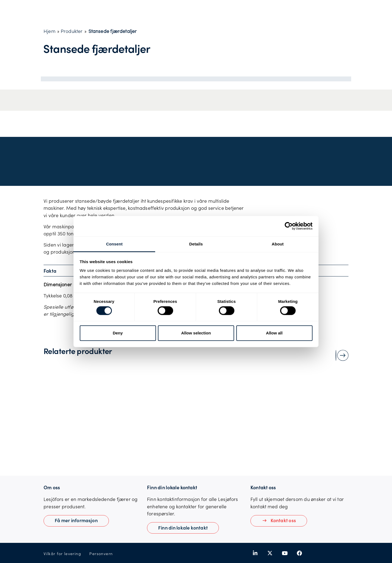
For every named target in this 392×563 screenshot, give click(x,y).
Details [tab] (196, 244)
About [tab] (278, 244)
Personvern (101, 554)
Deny (118, 333)
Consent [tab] (114, 244)
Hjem (50, 31)
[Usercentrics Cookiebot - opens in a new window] (289, 226)
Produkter (72, 31)
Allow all (274, 333)
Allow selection (196, 333)
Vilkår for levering (62, 554)
